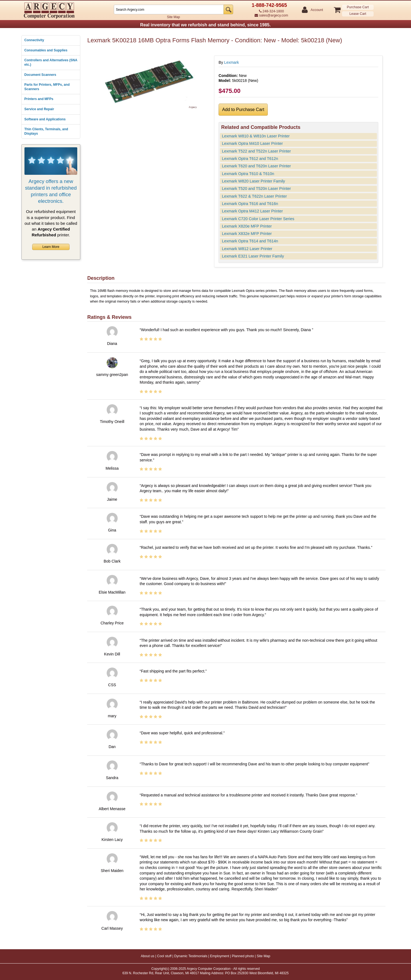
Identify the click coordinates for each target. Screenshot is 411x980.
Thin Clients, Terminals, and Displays (46, 131)
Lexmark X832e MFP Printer (247, 234)
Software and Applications (45, 119)
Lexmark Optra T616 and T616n (250, 204)
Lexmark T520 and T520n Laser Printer (256, 189)
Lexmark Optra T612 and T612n (250, 159)
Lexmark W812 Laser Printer (247, 249)
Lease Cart (358, 14)
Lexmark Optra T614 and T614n (250, 241)
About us (147, 956)
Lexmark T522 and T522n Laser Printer (256, 151)
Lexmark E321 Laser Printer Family (253, 256)
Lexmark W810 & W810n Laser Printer (256, 136)
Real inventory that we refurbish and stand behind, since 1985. (205, 25)
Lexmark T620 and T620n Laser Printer (256, 166)
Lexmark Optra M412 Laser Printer (252, 211)
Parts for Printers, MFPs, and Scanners (47, 87)
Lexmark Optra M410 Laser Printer (252, 143)
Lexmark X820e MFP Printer (247, 226)
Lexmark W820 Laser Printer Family (253, 181)
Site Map (173, 17)
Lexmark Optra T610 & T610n (248, 174)
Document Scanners (40, 75)
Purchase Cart (358, 7)
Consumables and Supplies (46, 50)
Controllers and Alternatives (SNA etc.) (51, 62)
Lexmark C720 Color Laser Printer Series (258, 219)
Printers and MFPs (39, 99)
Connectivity (34, 40)
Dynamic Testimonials (191, 956)
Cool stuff (164, 956)
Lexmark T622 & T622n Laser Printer (254, 196)
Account (317, 10)
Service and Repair (39, 109)
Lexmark (231, 62)
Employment (220, 956)
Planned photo (243, 956)
